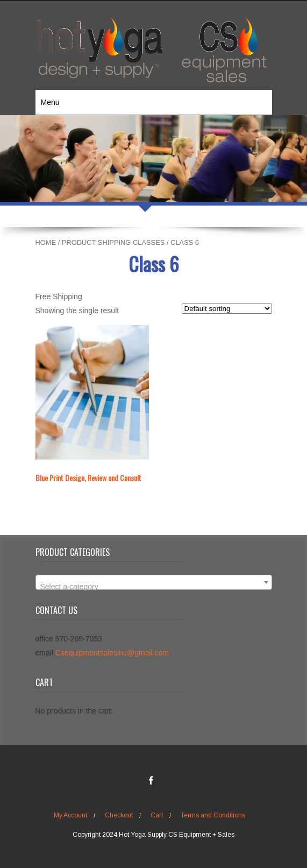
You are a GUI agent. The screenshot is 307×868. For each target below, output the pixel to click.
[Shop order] (227, 309)
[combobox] (154, 582)
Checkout (119, 815)
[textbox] (154, 587)
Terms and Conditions (213, 815)
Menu (50, 102)
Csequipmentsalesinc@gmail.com (112, 653)
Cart (157, 815)
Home (46, 242)
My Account (70, 815)
